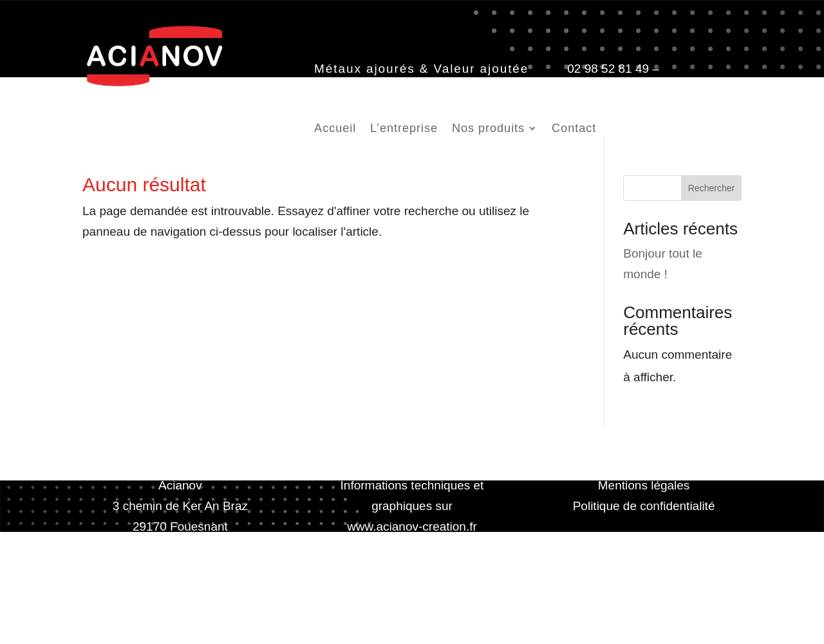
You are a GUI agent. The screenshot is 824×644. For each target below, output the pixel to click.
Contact (574, 129)
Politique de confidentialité (644, 506)
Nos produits (488, 129)
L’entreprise (404, 129)
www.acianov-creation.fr (412, 526)
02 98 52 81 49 (608, 69)
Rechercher (711, 188)
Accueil (335, 129)
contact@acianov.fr (366, 89)
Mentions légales (644, 485)
